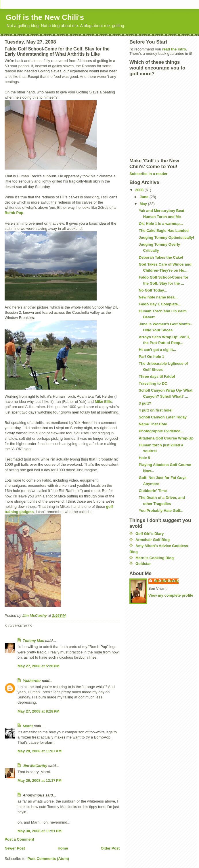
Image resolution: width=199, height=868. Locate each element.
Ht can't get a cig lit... (157, 350)
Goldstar (143, 564)
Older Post (110, 848)
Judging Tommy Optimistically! (166, 237)
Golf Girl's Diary (150, 534)
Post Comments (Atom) (48, 859)
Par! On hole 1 (151, 357)
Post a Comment (19, 839)
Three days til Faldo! (157, 376)
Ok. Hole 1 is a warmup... (161, 224)
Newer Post (15, 848)
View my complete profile (171, 595)
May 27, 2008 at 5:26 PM (39, 666)
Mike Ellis (103, 402)
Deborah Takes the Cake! (161, 257)
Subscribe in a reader (148, 174)
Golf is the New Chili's (45, 17)
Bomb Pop (14, 213)
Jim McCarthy (35, 766)
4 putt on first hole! (156, 410)
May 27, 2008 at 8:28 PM (39, 711)
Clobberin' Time (153, 491)
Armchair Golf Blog (153, 540)
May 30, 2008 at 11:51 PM (40, 831)
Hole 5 (144, 458)
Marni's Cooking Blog (155, 558)
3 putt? (145, 403)
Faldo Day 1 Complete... (160, 304)
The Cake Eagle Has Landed (163, 231)
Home (63, 848)
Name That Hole (153, 424)
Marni (28, 726)
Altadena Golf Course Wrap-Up (166, 438)
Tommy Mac (34, 641)
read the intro (174, 49)
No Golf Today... (153, 290)
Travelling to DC (153, 383)
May (144, 204)
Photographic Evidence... (161, 431)
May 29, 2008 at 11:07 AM (40, 751)
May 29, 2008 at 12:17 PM (40, 780)
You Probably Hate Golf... (161, 511)
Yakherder (32, 681)
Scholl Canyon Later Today (163, 417)
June (145, 197)
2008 (140, 190)
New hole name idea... (158, 297)
